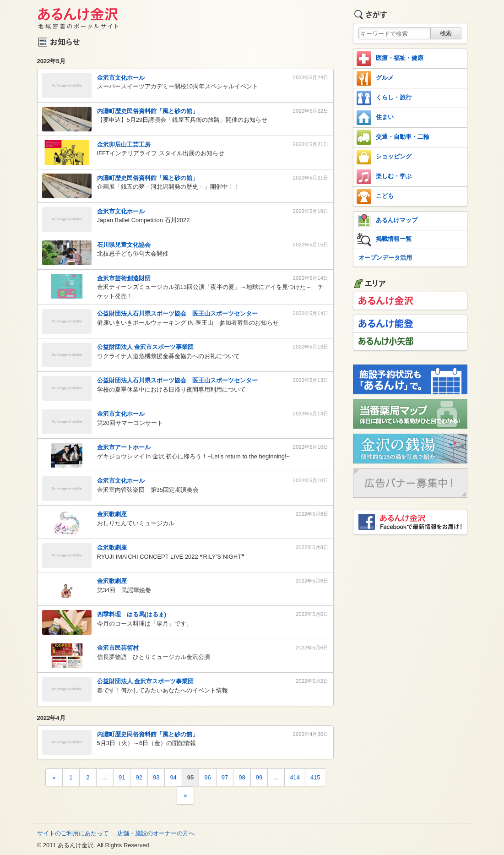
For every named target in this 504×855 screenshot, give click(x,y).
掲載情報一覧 (384, 240)
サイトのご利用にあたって (73, 833)
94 (173, 777)
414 (295, 777)
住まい (375, 118)
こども (375, 196)
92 (139, 777)
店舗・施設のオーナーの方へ (156, 833)
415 (315, 777)
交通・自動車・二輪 (393, 137)
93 (156, 777)
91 (122, 777)
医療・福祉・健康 (390, 59)
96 (207, 777)
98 (242, 777)
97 (225, 777)
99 (259, 777)
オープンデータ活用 (385, 258)
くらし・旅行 (384, 98)
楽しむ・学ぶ (384, 177)
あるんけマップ (387, 221)
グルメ (375, 78)
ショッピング (384, 157)
